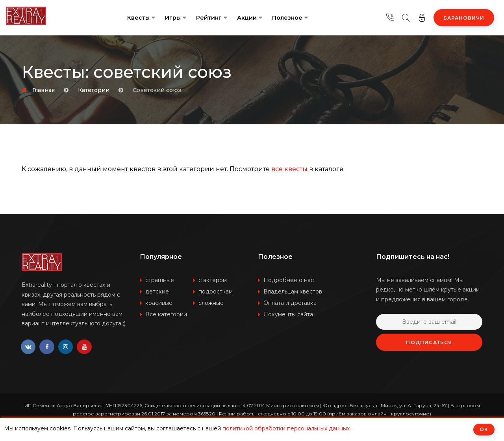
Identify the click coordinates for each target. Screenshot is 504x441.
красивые (159, 303)
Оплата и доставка (290, 303)
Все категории (166, 314)
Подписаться (429, 342)
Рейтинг (209, 18)
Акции (247, 18)
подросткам (216, 292)
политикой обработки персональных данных (286, 428)
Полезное (287, 18)
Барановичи (464, 18)
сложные (211, 303)
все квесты (289, 169)
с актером (213, 280)
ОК (484, 429)
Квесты (138, 18)
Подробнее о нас (289, 280)
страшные (160, 280)
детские (157, 292)
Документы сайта (288, 314)
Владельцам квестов (293, 292)
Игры (173, 18)
